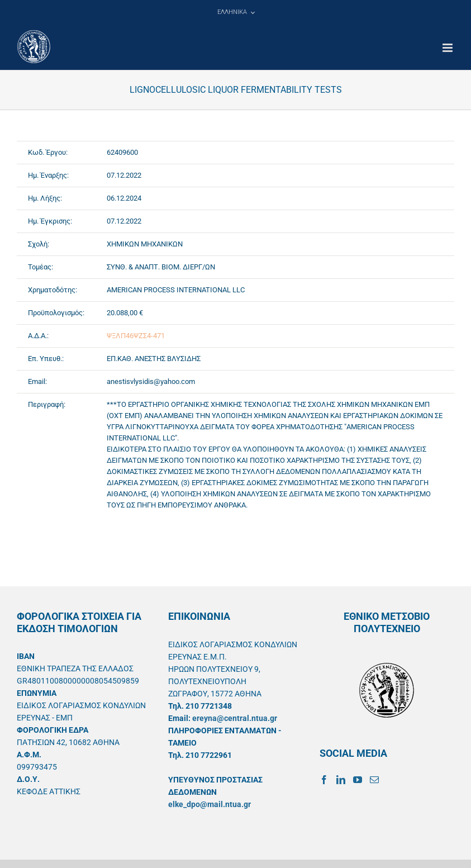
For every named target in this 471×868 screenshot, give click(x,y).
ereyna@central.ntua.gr (235, 718)
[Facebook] (324, 780)
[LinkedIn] (341, 780)
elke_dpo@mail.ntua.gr (210, 804)
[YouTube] (358, 780)
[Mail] (374, 780)
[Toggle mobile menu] (448, 48)
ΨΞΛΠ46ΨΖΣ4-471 (136, 336)
